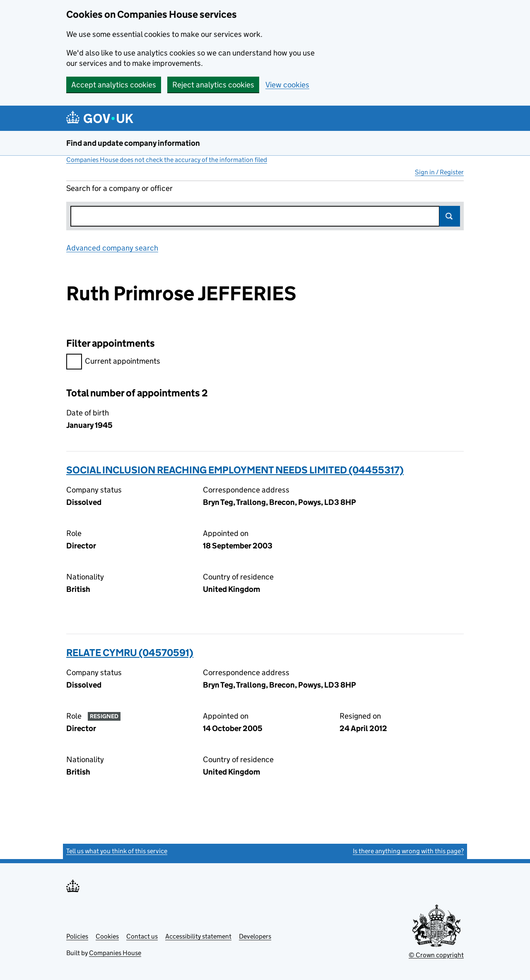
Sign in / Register (439, 172)
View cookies (287, 85)
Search (450, 216)
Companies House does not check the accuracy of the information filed (167, 160)
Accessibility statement (198, 936)
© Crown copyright (436, 955)
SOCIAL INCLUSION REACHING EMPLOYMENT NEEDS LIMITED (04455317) (235, 470)
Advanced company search (112, 248)
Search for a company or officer (119, 188)
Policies (77, 936)
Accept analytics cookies (114, 85)
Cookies (107, 936)
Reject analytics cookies (213, 85)
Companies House (115, 953)
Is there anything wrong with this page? (408, 851)
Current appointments (113, 362)
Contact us (142, 936)
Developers (255, 936)
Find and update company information (133, 143)
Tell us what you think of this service (117, 851)
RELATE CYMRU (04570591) (130, 653)
